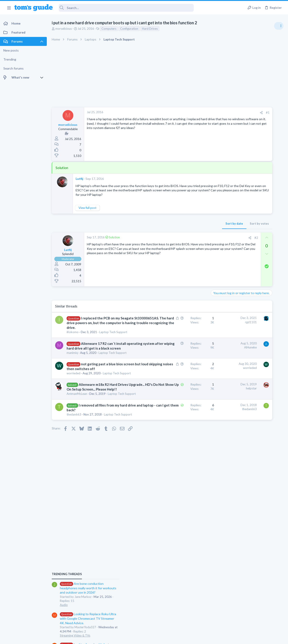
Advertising (96, 638)
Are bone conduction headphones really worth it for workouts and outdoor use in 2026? (252, 259)
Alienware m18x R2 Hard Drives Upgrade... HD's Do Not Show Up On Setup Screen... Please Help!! (94, 429)
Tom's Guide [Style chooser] (251, 619)
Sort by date (173, 228)
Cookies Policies (127, 638)
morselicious (64, 29)
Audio (228, 276)
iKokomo (73, 346)
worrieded (73, 409)
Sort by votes (199, 228)
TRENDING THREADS (231, 245)
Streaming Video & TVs (239, 306)
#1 (207, 113)
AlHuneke (190, 365)
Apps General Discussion (240, 402)
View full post (87, 212)
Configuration (129, 29)
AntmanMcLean (77, 439)
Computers (109, 29)
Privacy (156, 638)
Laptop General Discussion (242, 332)
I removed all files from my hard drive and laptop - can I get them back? (94, 459)
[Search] (126, 8)
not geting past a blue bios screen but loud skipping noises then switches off (93, 400)
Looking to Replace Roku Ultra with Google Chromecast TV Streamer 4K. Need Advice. (252, 289)
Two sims (231, 367)
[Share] (201, 113)
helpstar (191, 429)
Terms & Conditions (187, 638)
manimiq (72, 380)
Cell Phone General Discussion (244, 380)
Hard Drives (150, 29)
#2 (196, 242)
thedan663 (74, 468)
